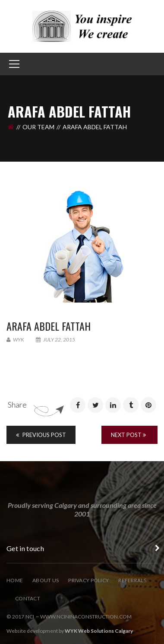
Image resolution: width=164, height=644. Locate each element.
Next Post (128, 435)
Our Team (38, 127)
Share (17, 405)
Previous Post (41, 435)
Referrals (132, 580)
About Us (46, 580)
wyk (15, 340)
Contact (28, 598)
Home (15, 580)
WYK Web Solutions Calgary (99, 631)
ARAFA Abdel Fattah (49, 326)
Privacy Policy (88, 580)
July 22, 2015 (55, 340)
